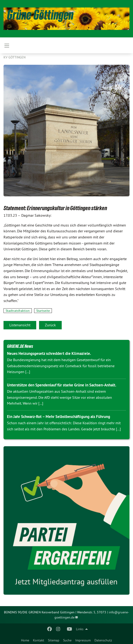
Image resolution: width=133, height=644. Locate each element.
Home (25, 640)
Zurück (50, 325)
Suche (67, 640)
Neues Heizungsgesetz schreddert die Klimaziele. (49, 353)
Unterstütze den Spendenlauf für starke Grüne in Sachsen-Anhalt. (62, 385)
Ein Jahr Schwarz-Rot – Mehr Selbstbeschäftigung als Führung (59, 417)
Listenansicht (20, 325)
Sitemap (54, 640)
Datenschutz (103, 640)
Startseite (43, 311)
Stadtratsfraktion (18, 311)
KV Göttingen (14, 57)
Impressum (83, 640)
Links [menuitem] (80, 629)
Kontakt (39, 640)
